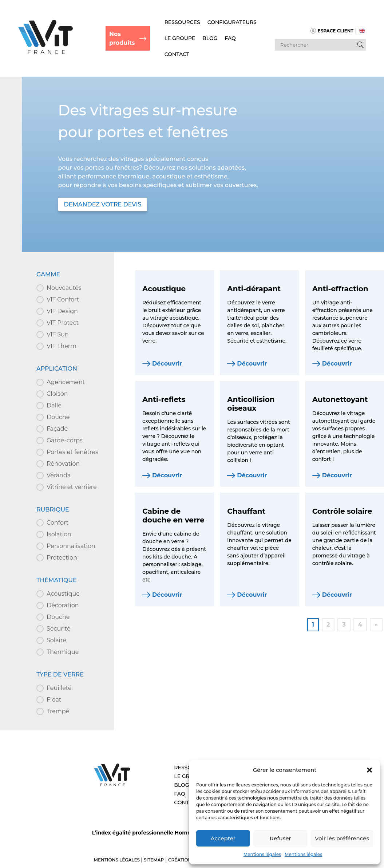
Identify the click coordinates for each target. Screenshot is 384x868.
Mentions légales (262, 854)
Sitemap (154, 860)
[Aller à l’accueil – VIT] (112, 785)
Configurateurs (232, 22)
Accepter (223, 838)
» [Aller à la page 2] (376, 625)
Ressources (182, 22)
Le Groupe (180, 38)
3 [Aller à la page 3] (344, 625)
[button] (369, 770)
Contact (177, 54)
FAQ (230, 38)
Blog (210, 38)
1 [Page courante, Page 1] (313, 625)
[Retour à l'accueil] (45, 52)
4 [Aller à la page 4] (360, 625)
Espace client (332, 31)
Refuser (280, 838)
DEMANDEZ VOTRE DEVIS (103, 204)
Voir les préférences (342, 838)
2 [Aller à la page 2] (328, 625)
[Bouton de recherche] (360, 45)
